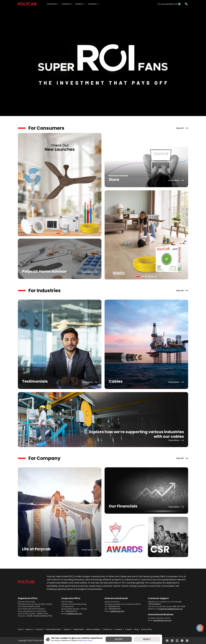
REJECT (147, 639)
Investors (119, 629)
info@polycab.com (74, 614)
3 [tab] (146, 278)
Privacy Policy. (87, 640)
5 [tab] (153, 278)
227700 (49, 616)
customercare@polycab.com (171, 609)
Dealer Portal (78, 629)
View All (180, 128)
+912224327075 (114, 609)
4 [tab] (149, 278)
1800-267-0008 (179, 606)
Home (20, 629)
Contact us (107, 629)
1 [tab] (57, 234)
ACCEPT (119, 639)
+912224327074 (71, 611)
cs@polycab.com (117, 611)
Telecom (67, 629)
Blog (136, 629)
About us (29, 629)
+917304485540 (154, 604)
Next (103, 185)
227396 (43, 616)
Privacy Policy (147, 629)
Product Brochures (53, 629)
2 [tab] (63, 234)
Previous (103, 235)
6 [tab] (156, 278)
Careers (128, 629)
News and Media (93, 629)
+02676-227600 (33, 616)
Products (39, 629)
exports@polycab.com (162, 620)
